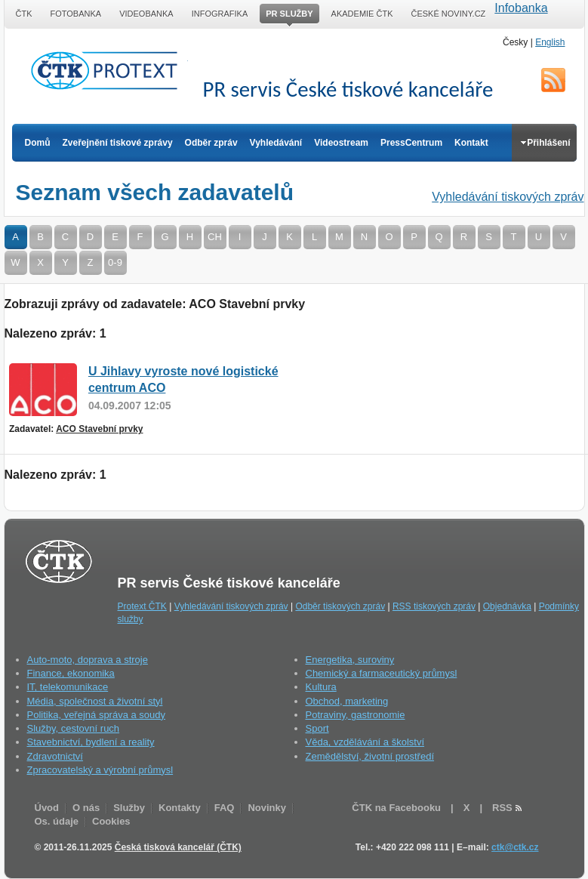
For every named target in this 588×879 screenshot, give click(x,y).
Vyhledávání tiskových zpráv (508, 197)
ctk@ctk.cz (515, 847)
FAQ (225, 808)
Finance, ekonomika (71, 673)
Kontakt (471, 143)
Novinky (267, 808)
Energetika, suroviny (350, 660)
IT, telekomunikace (68, 687)
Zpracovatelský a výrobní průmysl (100, 770)
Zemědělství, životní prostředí (370, 756)
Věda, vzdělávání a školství (365, 742)
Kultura (321, 687)
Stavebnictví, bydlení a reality (91, 742)
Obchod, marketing (347, 701)
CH (215, 237)
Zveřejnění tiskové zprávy (118, 143)
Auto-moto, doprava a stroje (88, 660)
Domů (38, 143)
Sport (317, 728)
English (550, 42)
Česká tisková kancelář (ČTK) (178, 847)
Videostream (341, 143)
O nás (86, 808)
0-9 (115, 262)
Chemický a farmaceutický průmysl (382, 673)
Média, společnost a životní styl (95, 701)
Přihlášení (545, 143)
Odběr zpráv (211, 143)
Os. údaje (57, 821)
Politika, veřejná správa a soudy (97, 715)
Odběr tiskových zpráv (340, 606)
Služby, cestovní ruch (74, 728)
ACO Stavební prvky (99, 429)
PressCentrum (411, 143)
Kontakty (180, 808)
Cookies (111, 821)
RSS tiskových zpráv (434, 606)
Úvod (47, 808)
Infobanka (521, 8)
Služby (129, 808)
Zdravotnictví (55, 756)
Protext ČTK (142, 606)
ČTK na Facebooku (396, 808)
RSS (553, 80)
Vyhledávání (276, 143)
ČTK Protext (109, 70)
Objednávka (507, 606)
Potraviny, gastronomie (356, 715)
